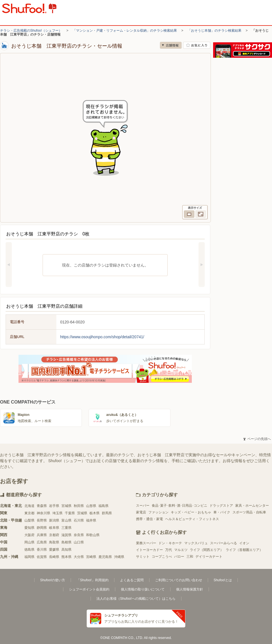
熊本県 (66, 557)
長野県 (42, 520)
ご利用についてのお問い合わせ (179, 580)
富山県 (66, 520)
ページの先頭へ (257, 439)
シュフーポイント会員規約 (89, 589)
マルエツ (181, 550)
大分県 (79, 557)
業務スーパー (146, 543)
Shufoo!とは (223, 580)
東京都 (29, 513)
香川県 (42, 550)
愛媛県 (54, 550)
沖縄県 (119, 557)
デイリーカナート (209, 557)
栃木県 (94, 513)
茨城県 (82, 513)
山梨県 (29, 520)
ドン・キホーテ (170, 543)
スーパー (143, 506)
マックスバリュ (196, 543)
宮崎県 (91, 557)
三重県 (66, 528)
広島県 (42, 542)
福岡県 (29, 557)
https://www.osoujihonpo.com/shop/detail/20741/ (102, 337)
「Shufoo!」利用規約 (92, 580)
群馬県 (107, 513)
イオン (244, 543)
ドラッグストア (221, 506)
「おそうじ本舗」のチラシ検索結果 (215, 31)
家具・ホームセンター (252, 506)
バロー (179, 557)
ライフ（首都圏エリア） (244, 550)
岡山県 (29, 542)
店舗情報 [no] (171, 45)
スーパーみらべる (223, 543)
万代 (169, 550)
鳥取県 (54, 542)
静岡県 (42, 528)
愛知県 (29, 528)
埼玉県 (57, 513)
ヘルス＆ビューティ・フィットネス (192, 519)
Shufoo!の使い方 (53, 580)
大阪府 (29, 535)
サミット (143, 557)
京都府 (54, 535)
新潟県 (54, 520)
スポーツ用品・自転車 (249, 512)
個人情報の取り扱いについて (143, 589)
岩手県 (54, 506)
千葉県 (70, 513)
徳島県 (29, 550)
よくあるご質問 (132, 580)
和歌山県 (93, 535)
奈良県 (79, 535)
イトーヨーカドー (149, 550)
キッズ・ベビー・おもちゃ (191, 512)
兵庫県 (42, 535)
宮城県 (66, 506)
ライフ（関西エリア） (207, 550)
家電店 (141, 512)
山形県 (91, 506)
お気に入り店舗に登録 (197, 45)
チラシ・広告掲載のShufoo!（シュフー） (31, 31)
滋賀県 (66, 535)
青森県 (42, 506)
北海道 (29, 506)
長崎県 (54, 557)
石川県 (79, 520)
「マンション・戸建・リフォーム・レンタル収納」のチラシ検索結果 (125, 31)
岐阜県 (54, 528)
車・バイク (222, 512)
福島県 (103, 506)
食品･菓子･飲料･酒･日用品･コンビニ (179, 506)
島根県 (66, 542)
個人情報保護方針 (190, 589)
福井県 (91, 520)
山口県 (79, 542)
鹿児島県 (105, 557)
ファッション (158, 512)
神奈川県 (43, 513)
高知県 (66, 550)
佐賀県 (42, 557)
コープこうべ (162, 557)
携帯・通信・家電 (149, 519)
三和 (190, 557)
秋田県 (79, 506)
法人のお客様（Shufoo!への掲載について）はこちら (136, 599)
